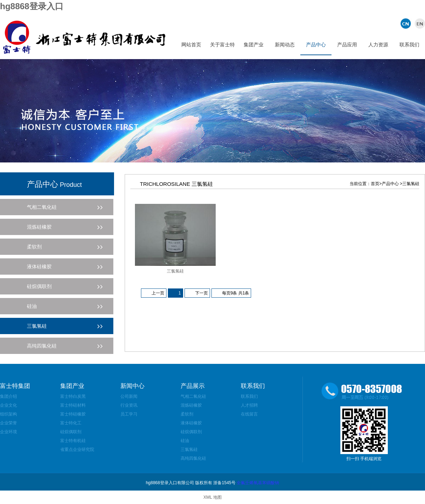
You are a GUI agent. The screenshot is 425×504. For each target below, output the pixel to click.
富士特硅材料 (73, 405)
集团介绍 (8, 396)
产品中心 (316, 45)
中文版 (406, 23)
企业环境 (8, 432)
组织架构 (8, 414)
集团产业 (254, 45)
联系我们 (409, 45)
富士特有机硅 (73, 441)
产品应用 (347, 45)
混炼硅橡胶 (191, 405)
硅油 (185, 441)
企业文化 (8, 405)
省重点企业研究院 (77, 449)
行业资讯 (129, 405)
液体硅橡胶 (191, 423)
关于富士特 (222, 45)
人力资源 (378, 45)
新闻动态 (285, 45)
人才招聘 (249, 405)
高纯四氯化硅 (193, 458)
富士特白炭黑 (73, 396)
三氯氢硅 (175, 271)
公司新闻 (129, 396)
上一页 (158, 293)
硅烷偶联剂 (71, 432)
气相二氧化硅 (193, 396)
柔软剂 (187, 414)
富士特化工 (71, 423)
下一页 (202, 293)
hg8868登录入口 (32, 6)
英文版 (419, 23)
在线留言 (249, 414)
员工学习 (129, 414)
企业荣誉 (8, 423)
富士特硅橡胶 (73, 414)
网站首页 (191, 45)
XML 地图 (212, 497)
